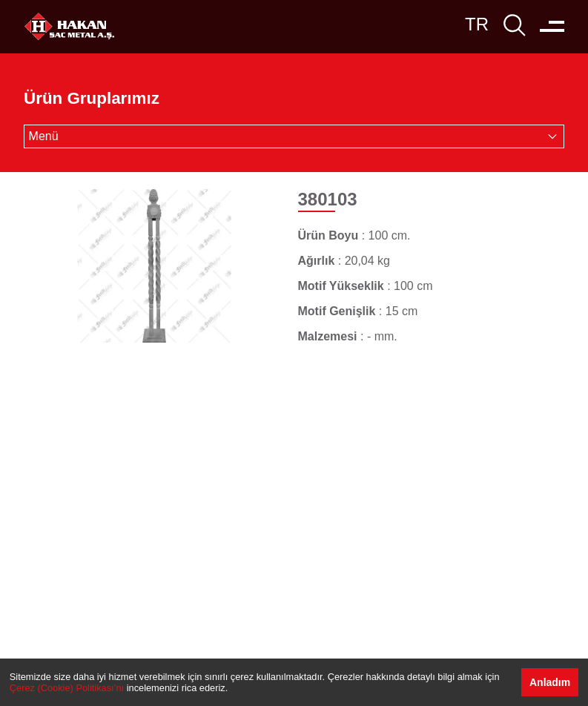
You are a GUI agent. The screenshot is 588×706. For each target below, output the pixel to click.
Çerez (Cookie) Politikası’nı (67, 688)
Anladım (550, 682)
